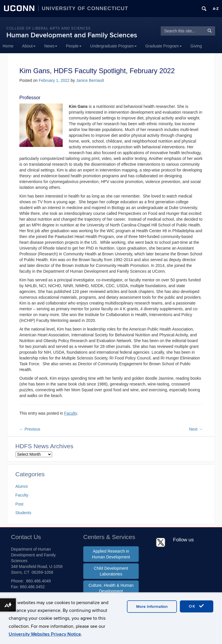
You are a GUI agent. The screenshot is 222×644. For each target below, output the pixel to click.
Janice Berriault (90, 80)
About (29, 46)
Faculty (71, 413)
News (51, 46)
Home (8, 46)
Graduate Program (164, 46)
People (74, 46)
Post (19, 504)
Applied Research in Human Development (111, 554)
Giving (196, 46)
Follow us (184, 540)
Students (23, 513)
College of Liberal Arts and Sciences (49, 28)
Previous (30, 429)
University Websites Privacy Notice (45, 634)
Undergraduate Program (113, 46)
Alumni (22, 486)
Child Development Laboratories (111, 571)
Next (196, 429)
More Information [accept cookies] (152, 607)
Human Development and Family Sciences (72, 35)
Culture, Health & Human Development (111, 588)
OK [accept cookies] (197, 606)
